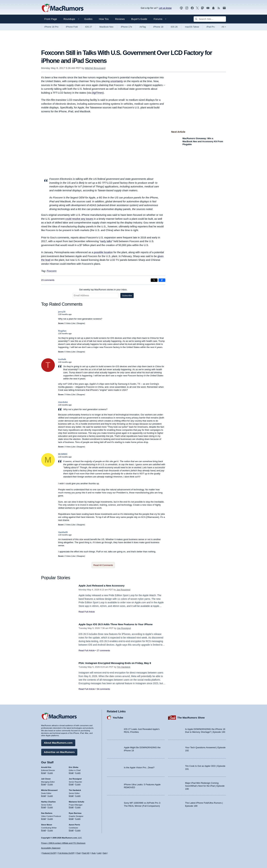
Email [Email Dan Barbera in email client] (44, 818)
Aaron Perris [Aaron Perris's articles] (74, 823)
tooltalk (62, 359)
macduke (63, 402)
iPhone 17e (127, 27)
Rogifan (62, 331)
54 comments (103, 689)
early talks (106, 241)
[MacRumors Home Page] (62, 8)
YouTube (118, 716)
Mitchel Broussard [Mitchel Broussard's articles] (49, 789)
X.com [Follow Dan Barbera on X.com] (50, 818)
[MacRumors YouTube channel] (208, 8)
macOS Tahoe (192, 27)
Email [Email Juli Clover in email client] (44, 783)
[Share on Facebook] (162, 280)
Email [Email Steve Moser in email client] (44, 829)
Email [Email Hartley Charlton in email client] (44, 806)
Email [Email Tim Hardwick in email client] (71, 795)
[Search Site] (210, 19)
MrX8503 (63, 454)
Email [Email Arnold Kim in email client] (44, 771)
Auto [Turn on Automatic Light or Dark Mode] (94, 853)
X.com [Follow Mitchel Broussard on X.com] (50, 795)
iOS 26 (174, 27)
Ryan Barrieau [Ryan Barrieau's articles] (75, 812)
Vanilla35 (63, 532)
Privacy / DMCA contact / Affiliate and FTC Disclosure (63, 843)
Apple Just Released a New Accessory (105, 586)
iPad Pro (211, 27)
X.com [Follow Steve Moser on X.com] (50, 829)
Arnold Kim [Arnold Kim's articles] (46, 766)
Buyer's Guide (139, 19)
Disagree (81, 323)
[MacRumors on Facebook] (192, 8)
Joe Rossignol (123, 590)
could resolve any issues (79, 219)
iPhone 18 (158, 27)
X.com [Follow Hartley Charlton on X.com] (50, 806)
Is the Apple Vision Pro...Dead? (139, 766)
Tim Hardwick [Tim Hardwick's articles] (75, 789)
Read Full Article (87, 612)
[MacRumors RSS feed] (219, 8)
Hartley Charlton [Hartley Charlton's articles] (49, 800)
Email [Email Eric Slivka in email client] (71, 771)
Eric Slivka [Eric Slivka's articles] (74, 766)
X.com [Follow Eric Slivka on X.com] (78, 771)
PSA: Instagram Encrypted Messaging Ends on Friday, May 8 (120, 663)
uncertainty (117, 81)
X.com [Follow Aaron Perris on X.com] (78, 829)
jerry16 (62, 312)
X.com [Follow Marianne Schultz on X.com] (78, 806)
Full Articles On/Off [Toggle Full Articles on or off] (66, 853)
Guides (88, 19)
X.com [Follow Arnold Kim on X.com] (50, 771)
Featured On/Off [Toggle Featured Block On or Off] (49, 853)
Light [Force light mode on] (99, 853)
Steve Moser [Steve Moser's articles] (47, 823)
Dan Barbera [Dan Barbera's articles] (47, 812)
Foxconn (52, 271)
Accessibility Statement (51, 848)
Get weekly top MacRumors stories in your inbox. (103, 290)
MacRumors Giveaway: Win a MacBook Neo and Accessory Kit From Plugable (203, 141)
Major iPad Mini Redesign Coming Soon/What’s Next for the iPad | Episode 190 (205, 785)
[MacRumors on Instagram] (187, 8)
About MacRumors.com (58, 742)
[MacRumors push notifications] (213, 8)
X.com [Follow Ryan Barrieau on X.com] (78, 818)
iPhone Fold (72, 27)
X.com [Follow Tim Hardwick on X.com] (78, 795)
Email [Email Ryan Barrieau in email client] (71, 818)
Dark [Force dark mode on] (105, 853)
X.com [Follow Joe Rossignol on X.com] (78, 783)
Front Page (51, 19)
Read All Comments (103, 565)
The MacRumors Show (191, 716)
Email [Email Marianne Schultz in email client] (71, 806)
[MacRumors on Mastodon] (202, 8)
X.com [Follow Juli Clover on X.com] (50, 783)
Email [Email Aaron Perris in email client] (71, 829)
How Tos (104, 19)
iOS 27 (89, 27)
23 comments (48, 280)
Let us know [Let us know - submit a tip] (165, 8)
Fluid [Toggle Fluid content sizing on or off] (78, 853)
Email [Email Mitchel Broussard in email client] (44, 795)
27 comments (103, 650)
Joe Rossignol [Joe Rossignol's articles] (75, 777)
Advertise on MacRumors (59, 751)
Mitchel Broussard (95, 68)
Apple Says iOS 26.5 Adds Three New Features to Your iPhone (121, 624)
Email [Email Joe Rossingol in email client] (71, 783)
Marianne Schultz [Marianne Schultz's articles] (76, 800)
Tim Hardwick (124, 667)
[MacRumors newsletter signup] (224, 8)
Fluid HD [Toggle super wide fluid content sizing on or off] (86, 853)
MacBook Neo (106, 27)
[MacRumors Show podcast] (181, 8)
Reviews (120, 19)
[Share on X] (154, 280)
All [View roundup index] (224, 27)
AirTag (143, 27)
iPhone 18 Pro (51, 27)
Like (74, 323)
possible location (103, 252)
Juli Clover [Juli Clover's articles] (46, 777)
